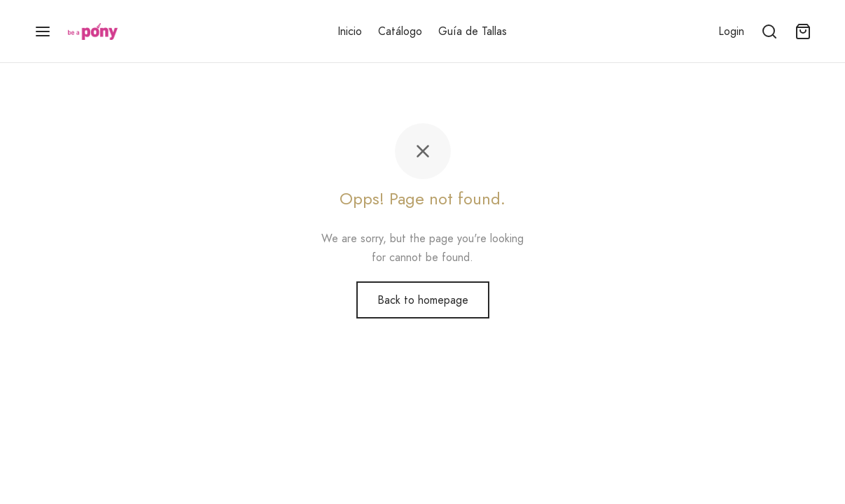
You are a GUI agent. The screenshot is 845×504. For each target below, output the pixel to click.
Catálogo (400, 31)
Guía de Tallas (473, 31)
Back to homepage (423, 300)
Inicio (350, 31)
